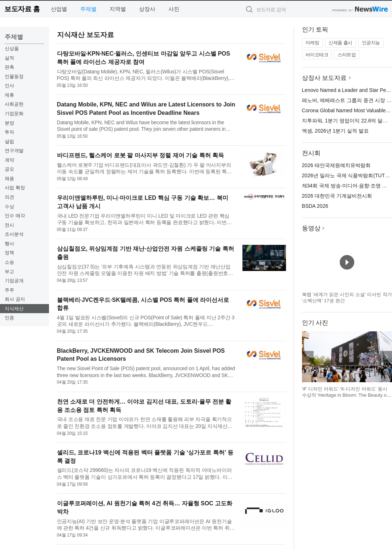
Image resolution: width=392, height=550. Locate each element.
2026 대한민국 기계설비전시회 (337, 196)
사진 (174, 9)
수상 (9, 207)
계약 (9, 160)
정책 (9, 253)
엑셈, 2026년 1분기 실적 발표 (335, 131)
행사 (9, 244)
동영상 (311, 228)
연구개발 (14, 151)
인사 (9, 86)
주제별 (88, 9)
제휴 (9, 95)
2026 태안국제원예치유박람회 (336, 165)
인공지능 (371, 43)
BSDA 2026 (315, 206)
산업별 (59, 9)
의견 (9, 197)
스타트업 (347, 55)
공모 (9, 169)
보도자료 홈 (22, 9)
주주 (9, 290)
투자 (9, 132)
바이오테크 (317, 55)
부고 (9, 272)
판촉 (9, 67)
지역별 (118, 9)
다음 (386, 357)
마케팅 (313, 43)
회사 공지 (15, 299)
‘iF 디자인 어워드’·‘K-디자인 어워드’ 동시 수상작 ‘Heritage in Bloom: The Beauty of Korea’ (345, 395)
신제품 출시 (340, 43)
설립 (9, 141)
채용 (9, 179)
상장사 (147, 9)
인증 (9, 318)
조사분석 (14, 234)
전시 (9, 225)
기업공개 (14, 281)
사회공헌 (14, 104)
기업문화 (14, 114)
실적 (9, 58)
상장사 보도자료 (324, 78)
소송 (9, 262)
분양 (9, 123)
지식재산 (14, 309)
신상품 (12, 48)
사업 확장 (15, 188)
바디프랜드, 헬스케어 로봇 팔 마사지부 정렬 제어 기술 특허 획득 (140, 155)
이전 (308, 357)
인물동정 (14, 76)
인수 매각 (15, 216)
